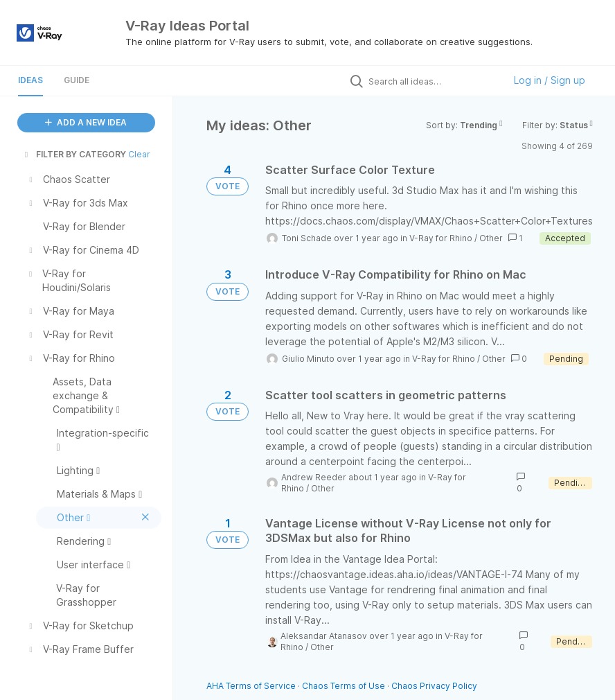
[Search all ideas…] (433, 81)
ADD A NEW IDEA (86, 122)
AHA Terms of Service (252, 686)
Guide (77, 80)
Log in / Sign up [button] (550, 80)
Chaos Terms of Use (344, 686)
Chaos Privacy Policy (434, 686)
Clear (139, 154)
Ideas (30, 80)
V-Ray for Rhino (441, 238)
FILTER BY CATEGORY (74, 154)
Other (491, 238)
